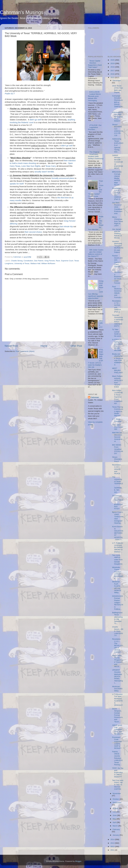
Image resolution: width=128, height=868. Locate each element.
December (117, 81)
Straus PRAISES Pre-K (117, 459)
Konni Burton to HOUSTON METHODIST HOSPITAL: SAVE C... (118, 533)
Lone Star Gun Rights (31, 166)
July (115, 812)
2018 (113, 67)
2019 (113, 63)
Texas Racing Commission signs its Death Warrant (118, 411)
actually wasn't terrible (44, 172)
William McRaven (48, 263)
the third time (63, 198)
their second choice (33, 232)
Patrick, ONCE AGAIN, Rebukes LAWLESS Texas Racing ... (117, 758)
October (116, 799)
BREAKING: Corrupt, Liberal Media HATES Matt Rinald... (117, 178)
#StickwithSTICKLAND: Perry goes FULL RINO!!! (118, 117)
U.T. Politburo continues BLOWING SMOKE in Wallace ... (118, 547)
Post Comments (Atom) (25, 351)
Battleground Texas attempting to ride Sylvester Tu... (117, 618)
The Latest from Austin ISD (118, 427)
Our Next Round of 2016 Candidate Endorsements (117, 208)
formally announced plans (63, 178)
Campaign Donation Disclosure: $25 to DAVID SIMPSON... (118, 102)
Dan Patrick (39, 261)
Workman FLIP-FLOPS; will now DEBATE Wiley (117, 587)
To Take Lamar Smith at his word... (117, 333)
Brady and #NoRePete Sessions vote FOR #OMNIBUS (118, 359)
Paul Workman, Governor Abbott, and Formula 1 (117, 292)
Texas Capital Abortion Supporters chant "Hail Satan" (95, 64)
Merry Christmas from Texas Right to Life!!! (118, 221)
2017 (113, 71)
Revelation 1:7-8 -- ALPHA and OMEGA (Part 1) (116, 306)
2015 (113, 77)
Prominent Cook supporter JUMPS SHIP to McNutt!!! (117, 743)
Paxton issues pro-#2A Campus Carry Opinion (118, 261)
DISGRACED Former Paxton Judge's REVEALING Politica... (118, 603)
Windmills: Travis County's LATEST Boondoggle (117, 573)
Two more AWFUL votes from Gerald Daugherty (117, 560)
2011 (113, 850)
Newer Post (11, 346)
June (115, 815)
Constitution (28, 261)
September (117, 803)
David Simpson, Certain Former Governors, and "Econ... (118, 715)
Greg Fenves (50, 261)
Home (44, 346)
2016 (113, 74)
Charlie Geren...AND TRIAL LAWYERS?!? (118, 631)
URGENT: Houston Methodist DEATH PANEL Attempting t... (117, 676)
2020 (113, 60)
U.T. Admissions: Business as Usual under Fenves (117, 276)
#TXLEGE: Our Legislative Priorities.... (95, 127)
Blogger (78, 861)
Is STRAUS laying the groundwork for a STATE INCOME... (117, 345)
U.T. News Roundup (117, 420)
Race (58, 261)
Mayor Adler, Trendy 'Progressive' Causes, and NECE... (118, 661)
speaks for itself (17, 184)
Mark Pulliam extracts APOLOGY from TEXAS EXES (118, 382)
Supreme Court (67, 261)
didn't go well (35, 120)
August (116, 808)
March (115, 826)
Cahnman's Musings (22, 12)
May (115, 819)
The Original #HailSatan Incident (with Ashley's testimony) (96, 155)
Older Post (76, 346)
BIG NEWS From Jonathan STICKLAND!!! (118, 449)
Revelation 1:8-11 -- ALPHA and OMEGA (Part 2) (117, 194)
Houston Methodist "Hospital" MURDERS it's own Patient (118, 247)
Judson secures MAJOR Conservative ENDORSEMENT (118, 162)
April (115, 822)
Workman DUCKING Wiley (117, 689)
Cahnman (95, 397)
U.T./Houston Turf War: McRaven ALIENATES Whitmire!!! (117, 700)
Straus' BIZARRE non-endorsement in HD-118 (118, 130)
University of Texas (22, 263)
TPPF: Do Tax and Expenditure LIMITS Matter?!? (118, 773)
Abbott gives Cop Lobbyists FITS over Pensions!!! (118, 729)
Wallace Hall (35, 263)
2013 (113, 843)
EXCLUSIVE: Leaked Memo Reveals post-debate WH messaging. (94, 96)
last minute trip (66, 226)
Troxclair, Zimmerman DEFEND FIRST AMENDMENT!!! (118, 321)
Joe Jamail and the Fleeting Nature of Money (117, 234)
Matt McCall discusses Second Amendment (117, 437)
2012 (113, 847)
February (116, 829)
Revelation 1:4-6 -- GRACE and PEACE (116, 469)
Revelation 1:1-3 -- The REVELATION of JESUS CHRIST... (117, 646)
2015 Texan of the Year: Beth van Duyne (118, 89)
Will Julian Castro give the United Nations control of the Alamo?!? (96, 253)
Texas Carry (51, 166)
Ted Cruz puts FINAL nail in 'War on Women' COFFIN (118, 785)
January (116, 835)
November (117, 793)
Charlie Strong (17, 261)
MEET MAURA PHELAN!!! (117, 370)
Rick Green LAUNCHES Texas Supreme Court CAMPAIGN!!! (117, 397)
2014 (113, 839)
